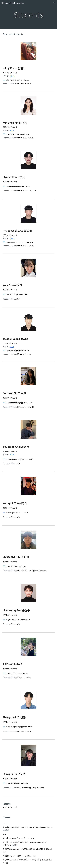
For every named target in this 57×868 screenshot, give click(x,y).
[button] (3, 3)
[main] (28, 15)
